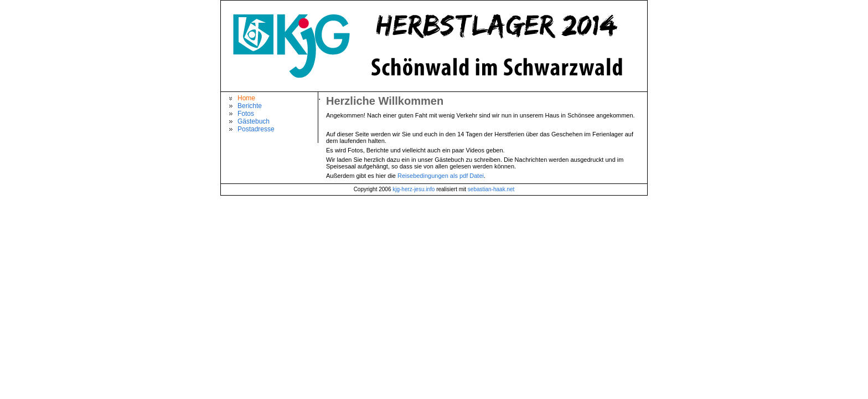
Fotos (246, 114)
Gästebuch (254, 121)
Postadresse (256, 129)
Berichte (250, 106)
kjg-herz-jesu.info (414, 189)
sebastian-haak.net (491, 189)
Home (246, 98)
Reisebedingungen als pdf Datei (441, 176)
